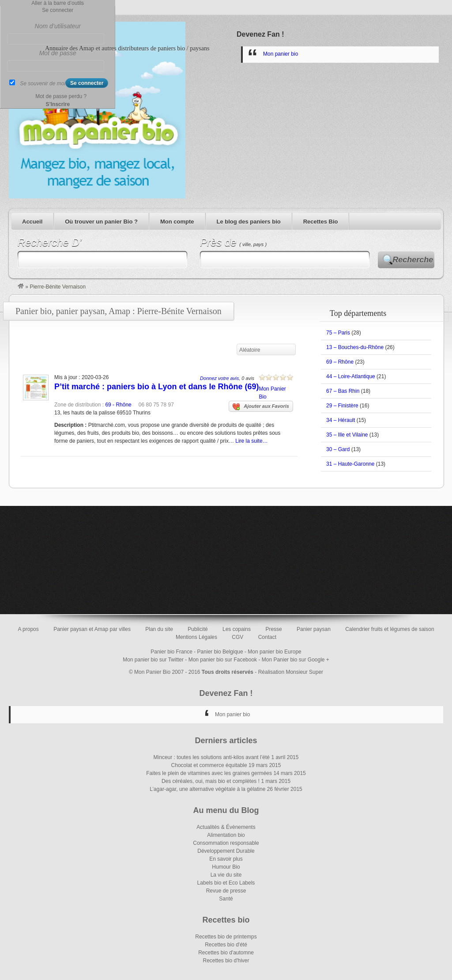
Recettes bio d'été (226, 945)
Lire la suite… (251, 441)
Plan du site (159, 629)
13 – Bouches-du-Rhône (355, 347)
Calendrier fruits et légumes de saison (390, 629)
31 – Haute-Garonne (350, 464)
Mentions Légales (196, 637)
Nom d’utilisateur (58, 26)
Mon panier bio (281, 54)
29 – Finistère (342, 406)
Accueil (32, 222)
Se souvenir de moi (43, 84)
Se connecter (58, 10)
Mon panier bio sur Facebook (223, 660)
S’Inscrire (58, 104)
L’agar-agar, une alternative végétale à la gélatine (207, 789)
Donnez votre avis (219, 378)
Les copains (237, 629)
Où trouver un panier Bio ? (101, 222)
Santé (226, 899)
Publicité (198, 629)
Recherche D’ (50, 242)
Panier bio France (171, 652)
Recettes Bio (321, 222)
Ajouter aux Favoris (261, 407)
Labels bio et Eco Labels (226, 883)
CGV (237, 637)
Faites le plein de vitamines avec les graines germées (209, 773)
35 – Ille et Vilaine (347, 435)
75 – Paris (338, 333)
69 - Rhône (118, 405)
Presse (273, 629)
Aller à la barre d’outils (58, 3)
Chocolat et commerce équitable (209, 765)
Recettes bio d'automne (226, 953)
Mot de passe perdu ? (61, 96)
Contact (267, 637)
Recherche (413, 260)
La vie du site (226, 875)
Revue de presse (226, 891)
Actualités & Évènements (226, 827)
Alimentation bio (226, 835)
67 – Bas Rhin (343, 391)
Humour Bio (226, 867)
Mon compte (177, 222)
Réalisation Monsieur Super (291, 672)
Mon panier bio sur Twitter (153, 660)
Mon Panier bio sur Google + (296, 660)
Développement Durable (226, 851)
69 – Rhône (340, 362)
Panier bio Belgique (220, 652)
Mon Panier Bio (152, 672)
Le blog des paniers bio (249, 222)
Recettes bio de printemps (226, 937)
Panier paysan (314, 629)
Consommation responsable (226, 843)
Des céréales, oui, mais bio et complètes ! (211, 781)
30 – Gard (338, 449)
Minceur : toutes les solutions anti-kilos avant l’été (212, 757)
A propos (28, 629)
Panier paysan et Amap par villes (92, 629)
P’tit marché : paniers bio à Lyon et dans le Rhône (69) (156, 387)
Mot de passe (58, 53)
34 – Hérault (341, 420)
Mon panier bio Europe (274, 652)
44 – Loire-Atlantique (351, 376)
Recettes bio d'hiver (226, 961)
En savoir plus (226, 859)
